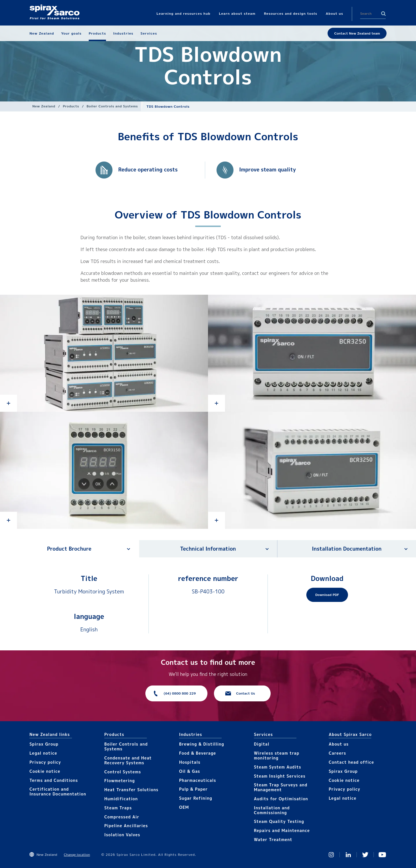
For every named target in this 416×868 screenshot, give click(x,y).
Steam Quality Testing (279, 821)
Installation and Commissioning (272, 810)
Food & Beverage (198, 753)
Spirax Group (44, 744)
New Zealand (44, 106)
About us (339, 744)
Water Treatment (273, 840)
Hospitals (190, 762)
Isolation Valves (122, 835)
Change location (77, 855)
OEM (184, 807)
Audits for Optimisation (281, 799)
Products (71, 106)
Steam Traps (118, 808)
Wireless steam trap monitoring (277, 755)
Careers (337, 753)
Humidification (121, 799)
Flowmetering (120, 781)
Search (383, 14)
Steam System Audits (278, 767)
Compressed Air (122, 817)
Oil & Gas (190, 771)
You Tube (382, 855)
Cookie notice (45, 771)
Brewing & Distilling (202, 744)
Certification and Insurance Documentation (58, 791)
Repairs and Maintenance (282, 830)
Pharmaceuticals (198, 780)
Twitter (365, 855)
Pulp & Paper (193, 789)
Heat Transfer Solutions (131, 790)
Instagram (331, 855)
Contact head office (351, 762)
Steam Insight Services (280, 776)
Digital (262, 744)
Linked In (348, 855)
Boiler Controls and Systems (112, 106)
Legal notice (43, 753)
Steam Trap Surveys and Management (281, 787)
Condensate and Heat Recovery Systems (128, 760)
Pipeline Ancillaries (126, 826)
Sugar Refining (196, 798)
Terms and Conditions (54, 780)
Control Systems (123, 772)
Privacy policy (45, 762)
